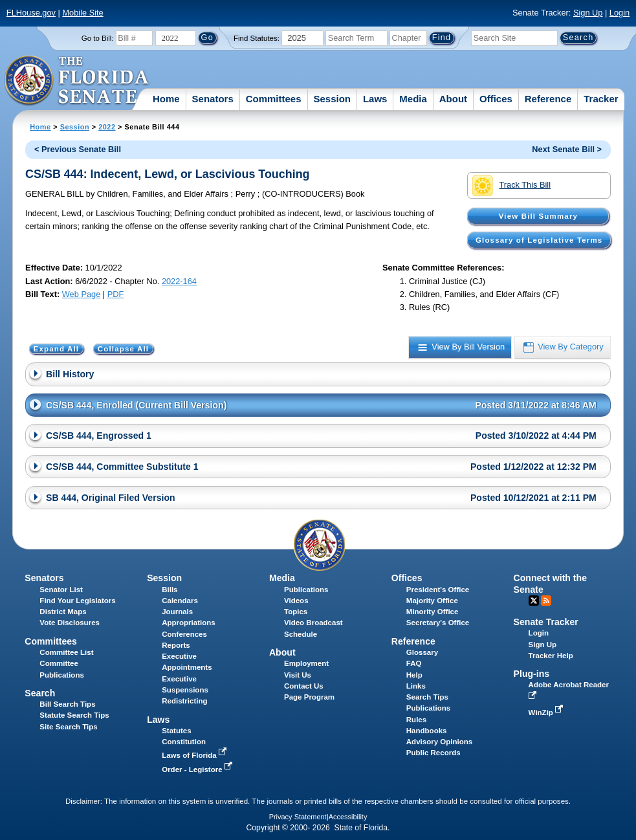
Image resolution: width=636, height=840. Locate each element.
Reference (548, 99)
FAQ (414, 663)
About (453, 99)
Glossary (422, 652)
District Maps (63, 612)
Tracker (601, 99)
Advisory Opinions (439, 742)
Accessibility (348, 817)
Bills (170, 590)
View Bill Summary (538, 216)
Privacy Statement (298, 817)
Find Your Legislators (77, 601)
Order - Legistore (198, 769)
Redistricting (184, 701)
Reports (176, 645)
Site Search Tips (68, 727)
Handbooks (427, 731)
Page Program (309, 697)
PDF (116, 294)
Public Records (433, 753)
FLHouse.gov (31, 13)
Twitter (534, 601)
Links (416, 686)
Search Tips (427, 697)
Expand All (57, 349)
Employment (306, 663)
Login (620, 13)
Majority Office (432, 601)
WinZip (547, 713)
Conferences (184, 634)
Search (40, 693)
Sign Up (588, 13)
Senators (213, 99)
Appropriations (189, 623)
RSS (546, 601)
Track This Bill (511, 186)
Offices (496, 99)
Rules (416, 720)
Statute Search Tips (74, 715)
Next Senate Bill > (567, 149)
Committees (274, 99)
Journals (177, 612)
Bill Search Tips (67, 704)
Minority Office (433, 612)
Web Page (82, 294)
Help (414, 675)
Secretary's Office (438, 623)
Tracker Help (551, 656)
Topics (296, 612)
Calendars (180, 601)
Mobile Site (82, 13)
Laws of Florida (195, 755)
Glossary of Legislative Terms (539, 240)
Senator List (61, 590)
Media (413, 99)
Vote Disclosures (70, 623)
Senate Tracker (546, 622)
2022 (107, 127)
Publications (306, 590)
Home (166, 99)
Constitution (184, 742)
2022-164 (179, 281)
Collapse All (123, 349)
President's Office (438, 590)
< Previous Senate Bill (78, 149)
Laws (375, 99)
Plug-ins (532, 674)
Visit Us (298, 675)
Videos (296, 601)
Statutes (176, 731)
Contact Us (304, 686)
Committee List (66, 652)
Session (332, 99)
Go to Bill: (98, 38)
